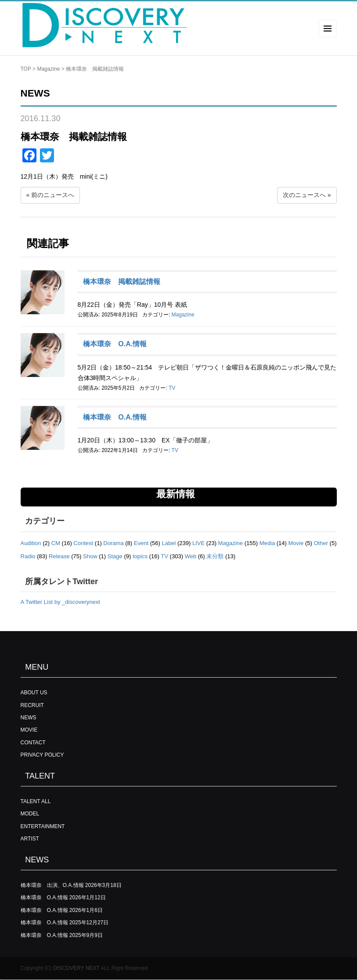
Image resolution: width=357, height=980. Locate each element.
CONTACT (33, 743)
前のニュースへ (53, 195)
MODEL (30, 814)
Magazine (48, 69)
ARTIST (30, 839)
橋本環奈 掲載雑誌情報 (122, 282)
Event (141, 543)
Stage (115, 556)
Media (267, 543)
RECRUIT (32, 705)
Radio (28, 556)
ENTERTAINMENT (43, 826)
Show (90, 556)
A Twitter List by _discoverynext (60, 602)
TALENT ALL (36, 801)
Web (191, 556)
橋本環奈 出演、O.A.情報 (52, 885)
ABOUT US (34, 693)
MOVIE (29, 730)
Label (169, 543)
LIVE (198, 543)
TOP (26, 69)
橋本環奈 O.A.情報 (115, 344)
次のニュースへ (304, 195)
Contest (83, 543)
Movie (296, 543)
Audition (31, 543)
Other (321, 543)
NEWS (29, 718)
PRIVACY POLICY (42, 755)
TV (172, 388)
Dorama (113, 543)
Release (59, 556)
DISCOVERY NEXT (76, 968)
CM (56, 543)
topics (140, 556)
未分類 (215, 556)
